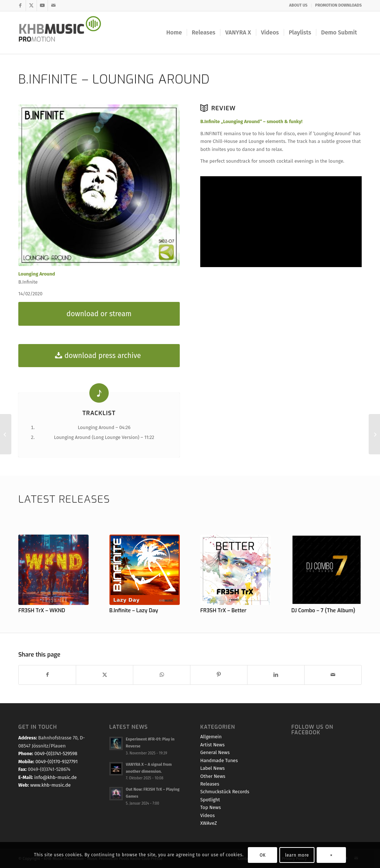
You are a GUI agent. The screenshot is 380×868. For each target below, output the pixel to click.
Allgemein (211, 737)
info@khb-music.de (55, 777)
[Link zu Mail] (53, 5)
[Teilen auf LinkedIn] (276, 675)
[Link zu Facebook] (20, 5)
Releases (210, 784)
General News (215, 752)
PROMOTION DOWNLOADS (338, 5)
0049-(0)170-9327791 (57, 762)
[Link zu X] (31, 5)
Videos (207, 815)
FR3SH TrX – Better (223, 611)
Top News (211, 807)
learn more (297, 855)
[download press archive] (99, 356)
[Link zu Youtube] (42, 5)
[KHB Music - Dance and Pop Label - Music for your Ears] (65, 33)
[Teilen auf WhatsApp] (162, 675)
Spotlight (210, 800)
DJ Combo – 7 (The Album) (323, 611)
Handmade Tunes (219, 760)
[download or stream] (99, 314)
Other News (213, 776)
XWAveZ (208, 823)
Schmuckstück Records (225, 792)
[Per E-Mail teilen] (333, 675)
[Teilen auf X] (105, 675)
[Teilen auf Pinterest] (219, 675)
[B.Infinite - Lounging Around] (99, 185)
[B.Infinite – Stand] (374, 434)
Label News (213, 768)
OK (263, 855)
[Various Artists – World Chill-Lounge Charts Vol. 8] (6, 434)
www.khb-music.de (50, 785)
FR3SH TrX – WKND (42, 611)
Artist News (212, 745)
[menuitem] (299, 5)
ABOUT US (298, 5)
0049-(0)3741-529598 (56, 754)
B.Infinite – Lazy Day (134, 611)
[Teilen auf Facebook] (47, 675)
